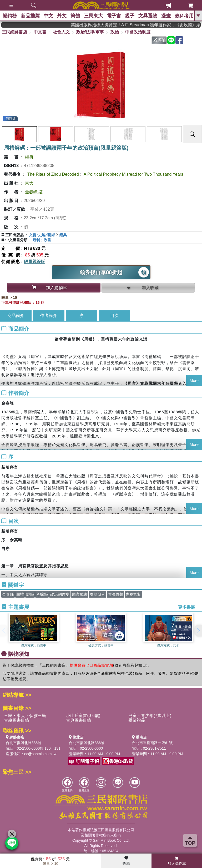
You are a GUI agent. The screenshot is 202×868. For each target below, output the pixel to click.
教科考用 (184, 16)
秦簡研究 (98, 594)
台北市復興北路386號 (24, 743)
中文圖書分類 (16, 240)
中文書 (40, 32)
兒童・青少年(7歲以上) (150, 716)
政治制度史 (60, 594)
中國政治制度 (138, 32)
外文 (62, 16)
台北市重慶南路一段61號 (153, 743)
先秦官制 (133, 594)
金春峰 (8, 594)
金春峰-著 (34, 192)
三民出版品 (14, 235)
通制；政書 (42, 240)
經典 (29, 157)
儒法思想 (115, 594)
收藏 (126, 861)
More (194, 380)
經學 (30, 594)
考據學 (42, 594)
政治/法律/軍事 (90, 32)
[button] (198, 631)
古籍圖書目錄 (17, 720)
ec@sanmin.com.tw (40, 754)
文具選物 (148, 16)
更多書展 (189, 607)
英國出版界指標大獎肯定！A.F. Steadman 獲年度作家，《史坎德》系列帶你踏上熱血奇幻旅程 (141, 25)
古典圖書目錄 (79, 720)
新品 (30, 16)
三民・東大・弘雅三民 (25, 716)
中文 (48, 16)
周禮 (20, 594)
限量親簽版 (34, 262)
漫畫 (166, 16)
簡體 (75, 16)
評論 (159, 40)
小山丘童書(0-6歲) (83, 716)
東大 (29, 183)
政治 (115, 32)
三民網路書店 (14, 32)
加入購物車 (177, 861)
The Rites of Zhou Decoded (53, 174)
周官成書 (80, 594)
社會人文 (61, 32)
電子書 (114, 16)
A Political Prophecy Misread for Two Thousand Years (133, 174)
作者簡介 (49, 316)
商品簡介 (16, 316)
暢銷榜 (10, 16)
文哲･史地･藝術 (42, 235)
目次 (114, 316)
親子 (130, 16)
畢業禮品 (137, 720)
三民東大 (93, 16)
